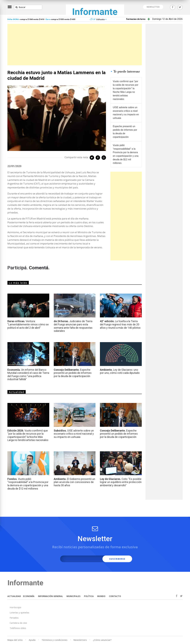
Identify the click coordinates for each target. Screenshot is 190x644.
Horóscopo (15, 607)
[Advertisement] (75, 45)
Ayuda (32, 640)
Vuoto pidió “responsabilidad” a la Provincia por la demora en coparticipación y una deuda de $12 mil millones (126, 154)
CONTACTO (115, 596)
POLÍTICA (89, 596)
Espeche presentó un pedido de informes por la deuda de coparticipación (125, 132)
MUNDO (101, 596)
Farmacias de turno (136, 19)
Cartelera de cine (18, 623)
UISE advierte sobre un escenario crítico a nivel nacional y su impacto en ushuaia (126, 113)
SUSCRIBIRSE (117, 559)
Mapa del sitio (15, 640)
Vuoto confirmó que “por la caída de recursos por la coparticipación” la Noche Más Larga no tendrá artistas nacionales (126, 90)
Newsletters (80, 640)
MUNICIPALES (73, 596)
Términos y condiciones (54, 640)
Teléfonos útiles (18, 628)
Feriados (14, 618)
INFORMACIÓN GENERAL (50, 596)
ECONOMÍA (29, 596)
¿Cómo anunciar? (102, 640)
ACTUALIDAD (14, 596)
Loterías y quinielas (19, 612)
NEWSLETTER (153, 7)
